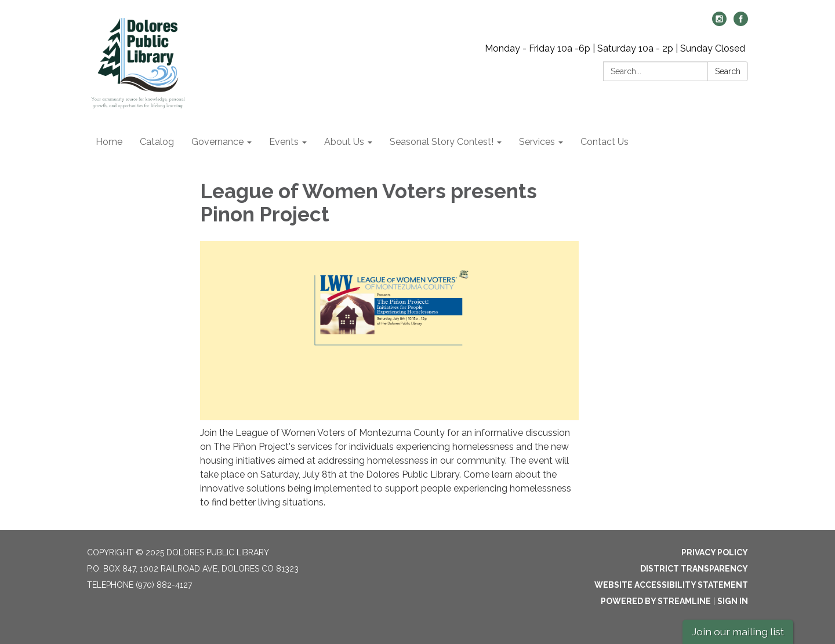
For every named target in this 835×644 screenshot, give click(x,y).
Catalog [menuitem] (157, 142)
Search (728, 71)
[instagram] (719, 23)
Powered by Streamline (656, 601)
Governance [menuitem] (217, 142)
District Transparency (694, 569)
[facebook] (741, 23)
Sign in (733, 601)
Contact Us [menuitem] (605, 142)
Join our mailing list (738, 632)
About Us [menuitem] (344, 142)
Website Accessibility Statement (671, 585)
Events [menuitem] (284, 142)
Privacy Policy (715, 552)
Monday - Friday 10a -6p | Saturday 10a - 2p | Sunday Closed (615, 48)
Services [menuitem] (537, 142)
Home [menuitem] (109, 142)
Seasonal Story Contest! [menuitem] (442, 142)
